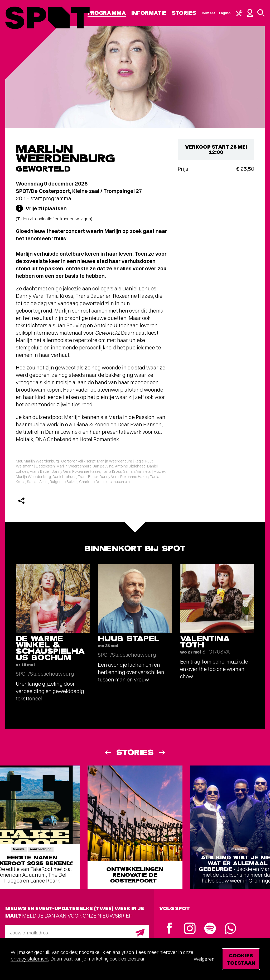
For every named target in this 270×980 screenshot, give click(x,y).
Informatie (149, 13)
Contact (209, 13)
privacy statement (30, 959)
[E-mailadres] (77, 933)
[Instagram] (190, 929)
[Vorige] (108, 752)
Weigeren (204, 959)
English (225, 13)
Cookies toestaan (241, 959)
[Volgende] (162, 752)
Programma (107, 13)
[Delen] (21, 501)
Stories (184, 13)
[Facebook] (169, 929)
